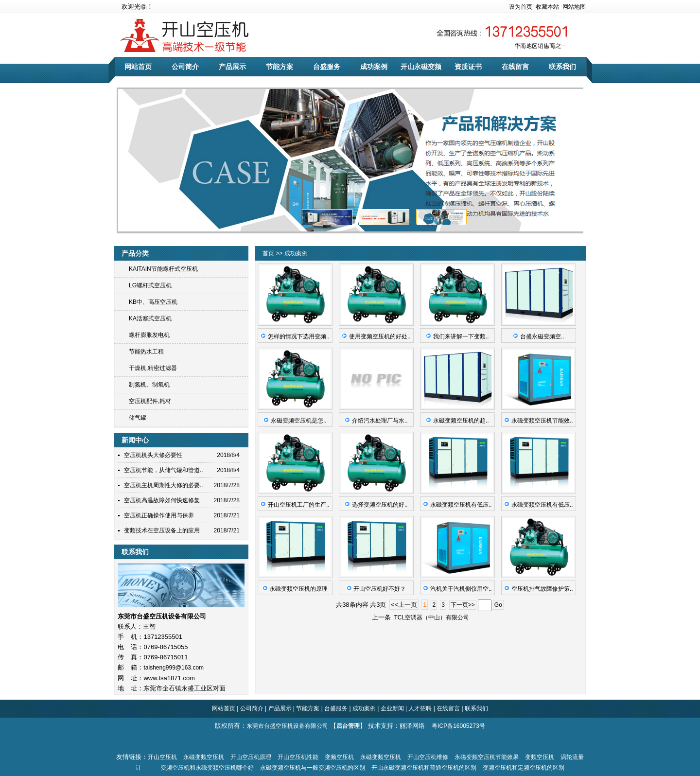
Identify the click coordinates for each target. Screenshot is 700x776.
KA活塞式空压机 (150, 318)
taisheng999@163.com (174, 668)
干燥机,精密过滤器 (153, 368)
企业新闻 (391, 708)
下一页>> (463, 605)
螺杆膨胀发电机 (149, 335)
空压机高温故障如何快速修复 (162, 500)
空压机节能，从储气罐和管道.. (164, 470)
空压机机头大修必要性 (153, 455)
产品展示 (232, 67)
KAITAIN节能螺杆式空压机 (163, 269)
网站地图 (574, 7)
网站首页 (138, 67)
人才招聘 (420, 708)
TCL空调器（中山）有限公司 (430, 617)
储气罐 (138, 418)
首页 (269, 253)
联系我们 (562, 67)
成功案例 (374, 67)
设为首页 (521, 7)
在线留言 (515, 67)
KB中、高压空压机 (153, 302)
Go (498, 605)
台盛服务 (327, 67)
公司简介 (185, 67)
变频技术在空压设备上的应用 (162, 530)
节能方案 (280, 67)
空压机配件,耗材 (150, 401)
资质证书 (468, 67)
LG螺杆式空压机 (150, 285)
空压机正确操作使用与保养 (159, 515)
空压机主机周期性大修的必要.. (164, 485)
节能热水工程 (146, 352)
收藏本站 (547, 7)
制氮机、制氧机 (149, 385)
